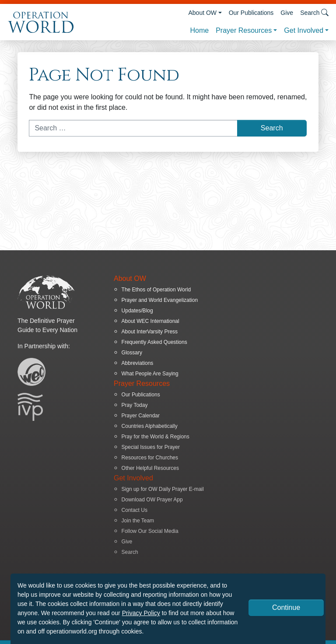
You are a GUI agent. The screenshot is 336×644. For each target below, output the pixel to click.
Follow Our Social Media (150, 531)
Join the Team (138, 521)
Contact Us (135, 510)
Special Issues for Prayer (151, 447)
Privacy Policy (141, 613)
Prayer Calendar (141, 416)
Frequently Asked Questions (154, 342)
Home (199, 30)
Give (287, 13)
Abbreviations (138, 363)
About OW (202, 13)
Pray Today (135, 405)
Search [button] (314, 12)
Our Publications (251, 13)
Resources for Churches (150, 458)
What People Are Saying (150, 374)
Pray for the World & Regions (156, 437)
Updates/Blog (137, 311)
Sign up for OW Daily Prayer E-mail (163, 489)
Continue (286, 607)
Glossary (132, 353)
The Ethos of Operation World (156, 290)
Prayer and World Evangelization (160, 300)
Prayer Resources (244, 30)
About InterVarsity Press (150, 332)
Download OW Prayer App (152, 500)
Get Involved (304, 30)
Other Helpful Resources (150, 468)
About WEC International (150, 321)
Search (130, 552)
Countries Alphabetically (150, 426)
